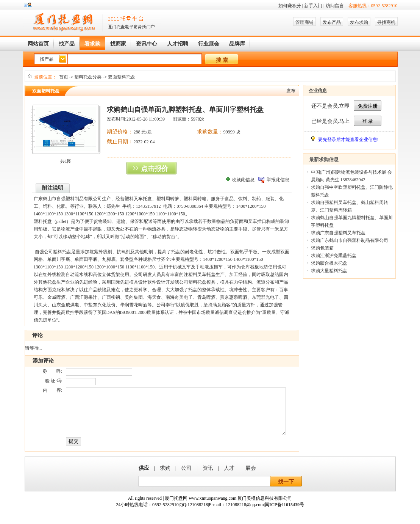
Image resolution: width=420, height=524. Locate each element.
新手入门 (313, 6)
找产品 (67, 44)
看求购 (92, 44)
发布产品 (332, 22)
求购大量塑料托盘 (329, 271)
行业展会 (209, 44)
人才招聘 (178, 44)
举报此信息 (278, 180)
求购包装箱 (322, 248)
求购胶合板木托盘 (329, 263)
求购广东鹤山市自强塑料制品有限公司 (350, 240)
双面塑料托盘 (122, 77)
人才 (229, 477)
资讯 (208, 477)
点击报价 (155, 169)
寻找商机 (386, 22)
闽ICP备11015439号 (284, 514)
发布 (291, 91)
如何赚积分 (290, 6)
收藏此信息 (243, 180)
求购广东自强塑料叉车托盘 (338, 233)
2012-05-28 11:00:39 (146, 119)
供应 (144, 477)
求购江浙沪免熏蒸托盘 (334, 256)
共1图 (66, 161)
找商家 (118, 44)
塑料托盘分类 (88, 77)
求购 (165, 477)
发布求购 (359, 22)
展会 (251, 477)
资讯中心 (147, 44)
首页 (64, 77)
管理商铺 (304, 22)
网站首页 (38, 44)
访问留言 (335, 6)
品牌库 (237, 44)
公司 (186, 477)
